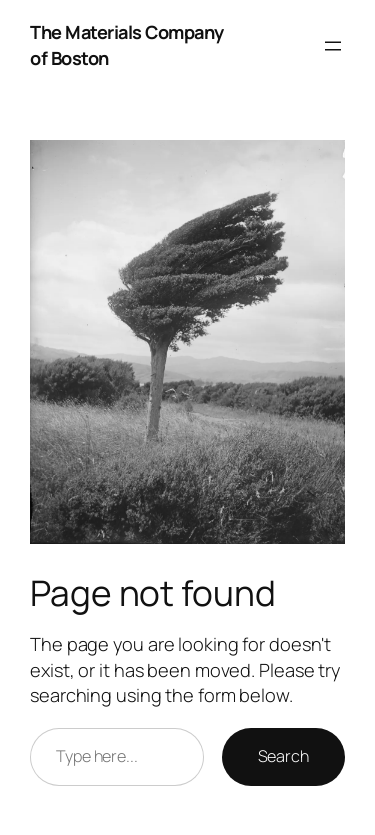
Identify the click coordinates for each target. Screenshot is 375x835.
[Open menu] (333, 46)
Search (283, 756)
